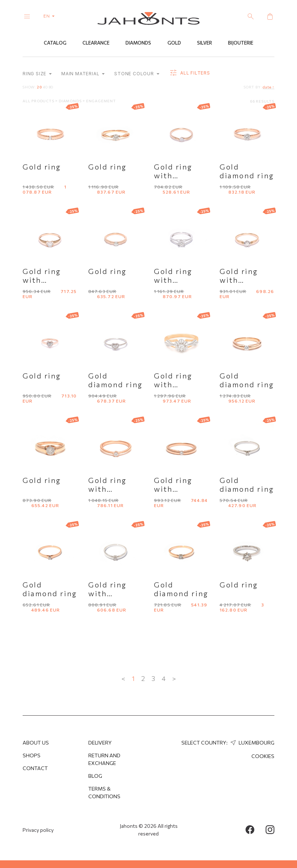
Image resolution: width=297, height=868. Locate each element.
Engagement (101, 101)
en (51, 16)
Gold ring (42, 167)
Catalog (55, 43)
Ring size (37, 74)
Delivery (100, 743)
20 (39, 87)
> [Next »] (174, 678)
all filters (190, 73)
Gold (174, 43)
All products (39, 101)
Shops (32, 755)
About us (36, 743)
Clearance (96, 43)
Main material (83, 74)
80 (51, 87)
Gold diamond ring (247, 171)
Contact (35, 768)
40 (45, 87)
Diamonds (138, 43)
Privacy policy (38, 830)
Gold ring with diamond (173, 175)
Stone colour (137, 74)
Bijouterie (241, 43)
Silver (205, 43)
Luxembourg (252, 743)
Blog (95, 776)
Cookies (263, 756)
